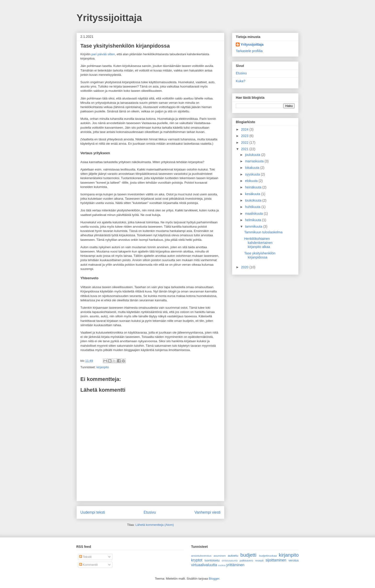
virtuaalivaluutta (204, 565)
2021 (245, 149)
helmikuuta (254, 220)
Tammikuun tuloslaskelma (263, 232)
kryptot (197, 560)
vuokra (222, 565)
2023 (245, 136)
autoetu (233, 556)
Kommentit (88, 565)
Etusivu (150, 512)
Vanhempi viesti (207, 512)
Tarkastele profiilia (249, 51)
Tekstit (85, 557)
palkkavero (246, 560)
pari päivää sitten (103, 54)
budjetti (248, 555)
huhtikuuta (253, 207)
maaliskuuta (254, 214)
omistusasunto (230, 561)
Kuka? (241, 81)
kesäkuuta (253, 194)
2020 (245, 267)
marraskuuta (255, 161)
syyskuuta (253, 174)
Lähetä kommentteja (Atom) (154, 525)
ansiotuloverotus (201, 556)
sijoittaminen (276, 560)
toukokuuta (254, 200)
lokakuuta (253, 168)
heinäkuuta (254, 187)
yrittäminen (235, 565)
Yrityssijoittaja (109, 18)
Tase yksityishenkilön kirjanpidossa (260, 255)
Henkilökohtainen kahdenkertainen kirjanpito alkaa (258, 243)
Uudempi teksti (93, 512)
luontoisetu (212, 560)
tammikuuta (254, 226)
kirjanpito (103, 367)
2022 (245, 143)
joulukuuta (253, 155)
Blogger (214, 579)
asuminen (220, 556)
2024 (245, 129)
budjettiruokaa (268, 556)
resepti (259, 560)
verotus (294, 560)
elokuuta (252, 181)
